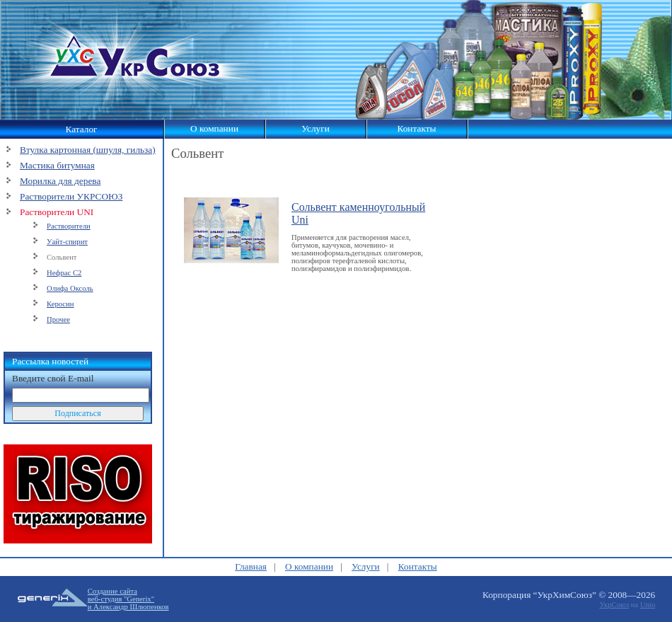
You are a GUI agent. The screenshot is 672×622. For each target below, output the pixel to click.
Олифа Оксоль (70, 288)
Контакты (416, 128)
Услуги (315, 128)
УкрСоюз (614, 605)
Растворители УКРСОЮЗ (71, 196)
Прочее (58, 319)
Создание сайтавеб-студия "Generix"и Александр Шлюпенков (128, 599)
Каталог (81, 129)
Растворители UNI (57, 212)
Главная (251, 566)
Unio (648, 605)
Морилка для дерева (60, 181)
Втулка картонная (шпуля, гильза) (88, 150)
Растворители (69, 226)
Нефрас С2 (64, 273)
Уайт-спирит (67, 242)
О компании (214, 128)
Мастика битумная (57, 165)
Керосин (60, 304)
